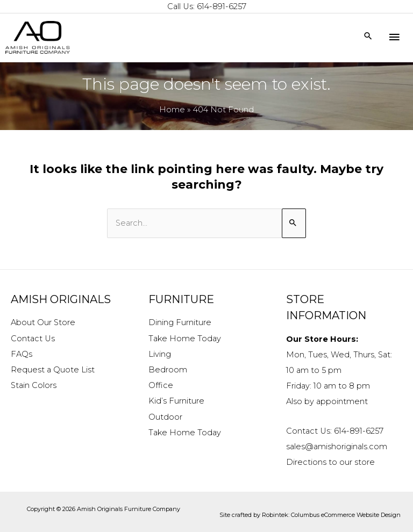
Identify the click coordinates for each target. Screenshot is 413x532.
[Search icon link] (368, 37)
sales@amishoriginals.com (337, 447)
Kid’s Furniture (176, 401)
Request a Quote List (53, 370)
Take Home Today (185, 339)
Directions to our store (330, 462)
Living (160, 354)
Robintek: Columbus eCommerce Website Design (331, 515)
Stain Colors (34, 385)
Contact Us (33, 339)
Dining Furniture (180, 322)
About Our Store (43, 322)
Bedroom (168, 370)
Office (161, 385)
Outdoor (165, 417)
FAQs (22, 354)
